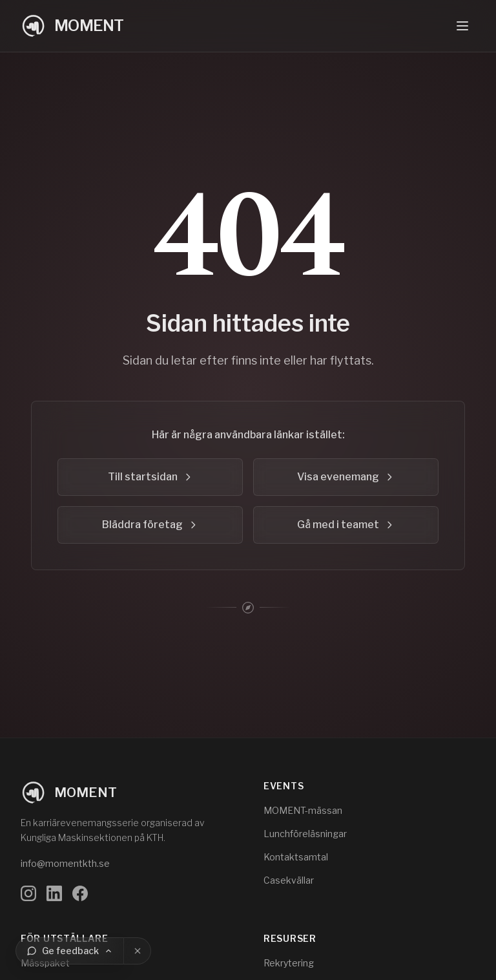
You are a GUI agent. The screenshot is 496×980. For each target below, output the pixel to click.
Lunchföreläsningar (305, 834)
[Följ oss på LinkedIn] (54, 893)
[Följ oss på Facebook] (80, 893)
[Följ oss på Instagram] (28, 893)
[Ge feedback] (69, 951)
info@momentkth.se (65, 863)
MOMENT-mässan (303, 810)
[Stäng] (138, 951)
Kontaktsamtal (296, 857)
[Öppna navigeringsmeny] (462, 26)
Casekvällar (289, 880)
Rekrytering (289, 963)
